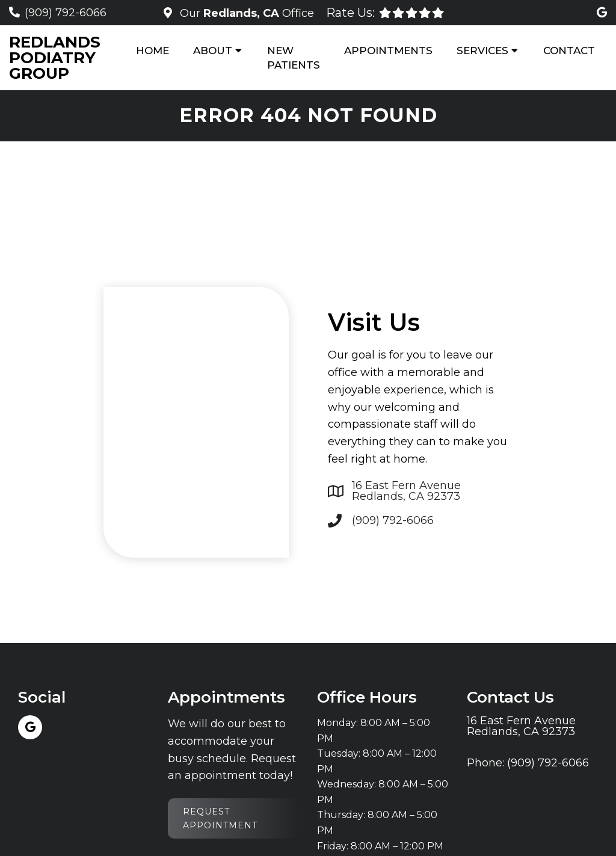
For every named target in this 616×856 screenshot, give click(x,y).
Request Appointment (220, 818)
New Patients (294, 58)
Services (482, 51)
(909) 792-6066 (66, 13)
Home (152, 51)
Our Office (245, 13)
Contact (569, 51)
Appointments (388, 51)
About (213, 51)
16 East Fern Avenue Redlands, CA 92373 (406, 491)
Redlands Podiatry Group (55, 58)
